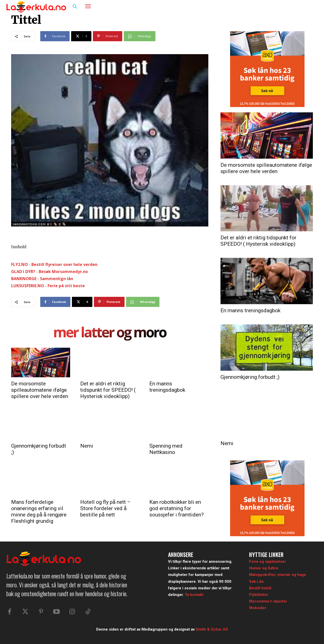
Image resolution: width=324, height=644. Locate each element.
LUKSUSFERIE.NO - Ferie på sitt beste (48, 286)
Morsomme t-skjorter (268, 601)
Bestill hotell (260, 588)
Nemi (87, 446)
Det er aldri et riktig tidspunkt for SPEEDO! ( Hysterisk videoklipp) (108, 390)
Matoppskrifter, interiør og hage (278, 575)
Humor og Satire (264, 568)
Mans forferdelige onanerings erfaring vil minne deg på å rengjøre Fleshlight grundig (39, 512)
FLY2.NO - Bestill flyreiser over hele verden (54, 264)
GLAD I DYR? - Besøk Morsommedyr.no (49, 272)
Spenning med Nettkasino (166, 449)
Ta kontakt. (195, 595)
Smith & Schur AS (212, 630)
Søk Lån (256, 581)
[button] (75, 7)
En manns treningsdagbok (167, 387)
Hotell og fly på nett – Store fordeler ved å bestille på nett (105, 508)
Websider (258, 608)
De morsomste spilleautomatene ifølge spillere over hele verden (40, 390)
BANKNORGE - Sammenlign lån (42, 279)
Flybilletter (259, 595)
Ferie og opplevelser (268, 562)
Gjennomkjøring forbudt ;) (250, 377)
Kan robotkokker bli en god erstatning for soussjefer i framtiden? (177, 508)
